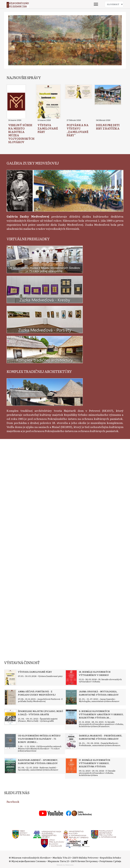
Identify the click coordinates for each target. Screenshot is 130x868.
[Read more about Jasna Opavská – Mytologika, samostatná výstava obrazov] (71, 697)
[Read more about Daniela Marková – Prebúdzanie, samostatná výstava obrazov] (71, 741)
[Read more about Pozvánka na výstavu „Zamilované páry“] (79, 92)
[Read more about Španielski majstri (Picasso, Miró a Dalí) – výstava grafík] (10, 717)
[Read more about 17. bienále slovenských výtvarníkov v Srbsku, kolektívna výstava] (71, 766)
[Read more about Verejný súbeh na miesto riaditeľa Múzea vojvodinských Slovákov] (16, 102)
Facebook (13, 802)
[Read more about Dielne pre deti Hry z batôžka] (108, 95)
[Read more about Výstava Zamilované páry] (48, 102)
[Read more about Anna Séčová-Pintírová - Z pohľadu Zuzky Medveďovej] (10, 697)
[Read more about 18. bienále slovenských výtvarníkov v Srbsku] (71, 678)
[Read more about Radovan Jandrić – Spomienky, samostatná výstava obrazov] (10, 766)
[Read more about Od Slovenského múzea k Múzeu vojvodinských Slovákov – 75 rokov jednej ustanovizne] (10, 741)
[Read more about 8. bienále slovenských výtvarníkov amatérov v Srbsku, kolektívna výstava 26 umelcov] (71, 717)
